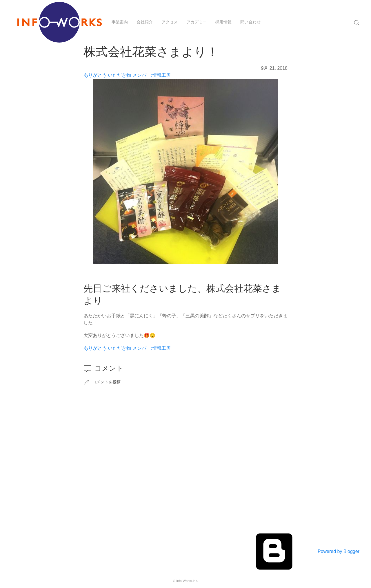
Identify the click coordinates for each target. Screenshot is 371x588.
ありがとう (95, 75)
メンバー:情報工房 (152, 75)
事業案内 (120, 22)
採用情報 (223, 22)
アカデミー (197, 22)
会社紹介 (145, 22)
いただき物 (119, 75)
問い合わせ (250, 22)
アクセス (170, 22)
